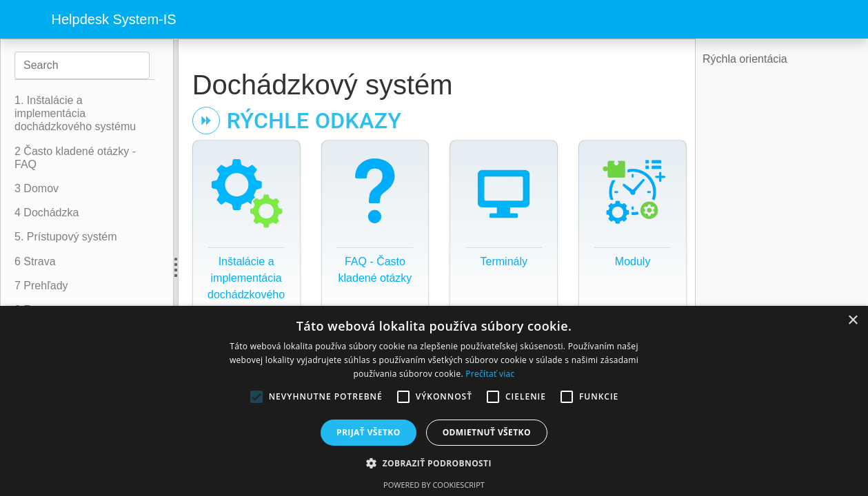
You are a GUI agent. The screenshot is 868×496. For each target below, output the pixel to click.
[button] (434, 463)
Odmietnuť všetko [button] (487, 432)
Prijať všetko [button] (369, 432)
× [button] (852, 321)
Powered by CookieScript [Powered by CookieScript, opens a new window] (434, 485)
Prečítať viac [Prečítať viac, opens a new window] (490, 374)
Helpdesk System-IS (114, 19)
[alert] (434, 401)
